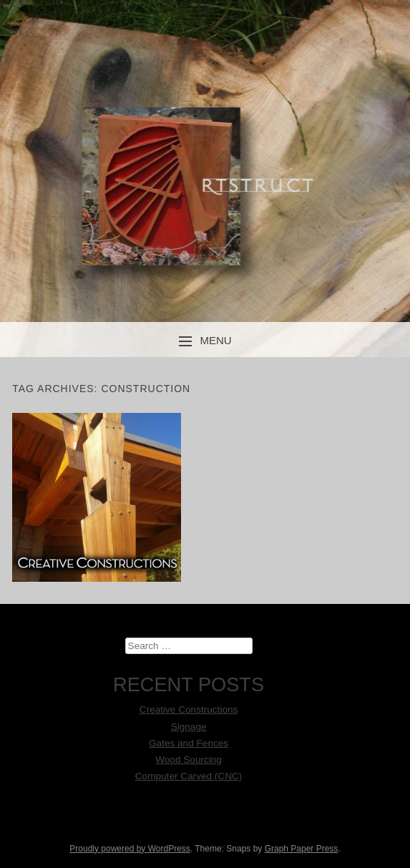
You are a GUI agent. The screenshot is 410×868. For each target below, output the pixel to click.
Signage (189, 727)
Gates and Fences (189, 743)
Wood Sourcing (189, 760)
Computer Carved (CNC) (189, 776)
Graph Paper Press (302, 849)
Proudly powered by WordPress (130, 849)
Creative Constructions (189, 709)
